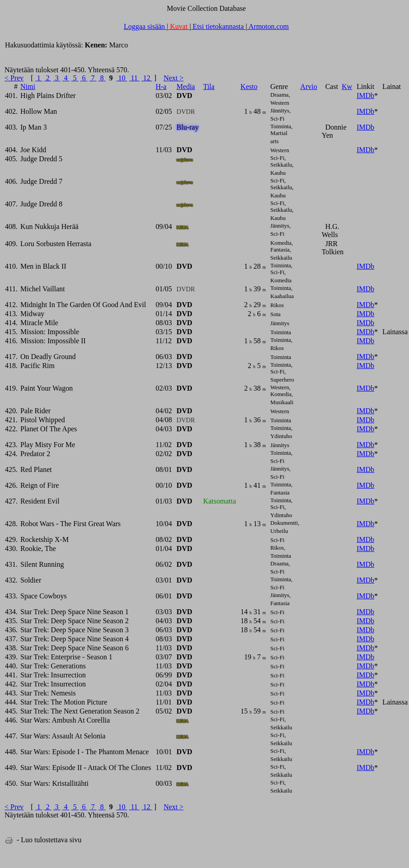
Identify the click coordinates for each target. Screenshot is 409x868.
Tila (209, 86)
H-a (161, 86)
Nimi (28, 86)
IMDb (365, 96)
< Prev (14, 78)
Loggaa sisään (145, 26)
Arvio (309, 86)
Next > (173, 78)
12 (147, 78)
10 (122, 78)
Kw (347, 86)
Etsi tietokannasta (218, 26)
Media (186, 86)
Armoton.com (268, 26)
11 (134, 78)
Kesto (249, 86)
